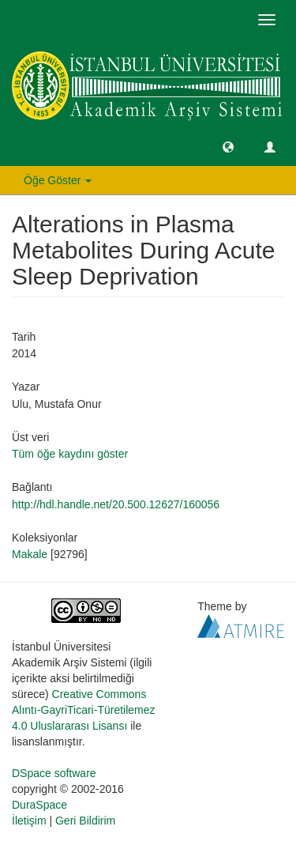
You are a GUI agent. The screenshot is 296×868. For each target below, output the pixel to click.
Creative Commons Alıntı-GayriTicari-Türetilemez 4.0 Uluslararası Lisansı (84, 710)
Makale (30, 554)
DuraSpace (39, 805)
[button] (228, 146)
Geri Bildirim (85, 821)
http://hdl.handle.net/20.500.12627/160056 (116, 504)
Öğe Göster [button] (58, 180)
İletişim (29, 821)
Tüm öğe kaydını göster (70, 454)
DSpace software (54, 773)
